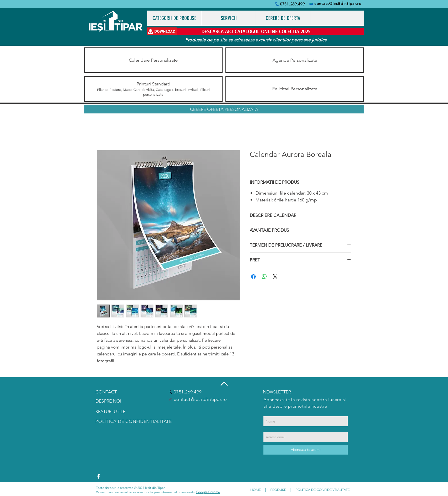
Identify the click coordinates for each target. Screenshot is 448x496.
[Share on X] (275, 277)
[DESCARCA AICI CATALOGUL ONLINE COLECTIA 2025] (256, 31)
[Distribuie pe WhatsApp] (264, 277)
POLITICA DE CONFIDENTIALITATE (323, 490)
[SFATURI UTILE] (112, 412)
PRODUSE (278, 490)
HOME (256, 490)
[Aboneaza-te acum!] (306, 450)
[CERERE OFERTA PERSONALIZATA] (224, 109)
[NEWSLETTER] (279, 392)
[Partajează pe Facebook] (253, 277)
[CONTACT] (110, 392)
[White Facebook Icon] (99, 476)
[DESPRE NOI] (110, 401)
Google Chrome (208, 492)
